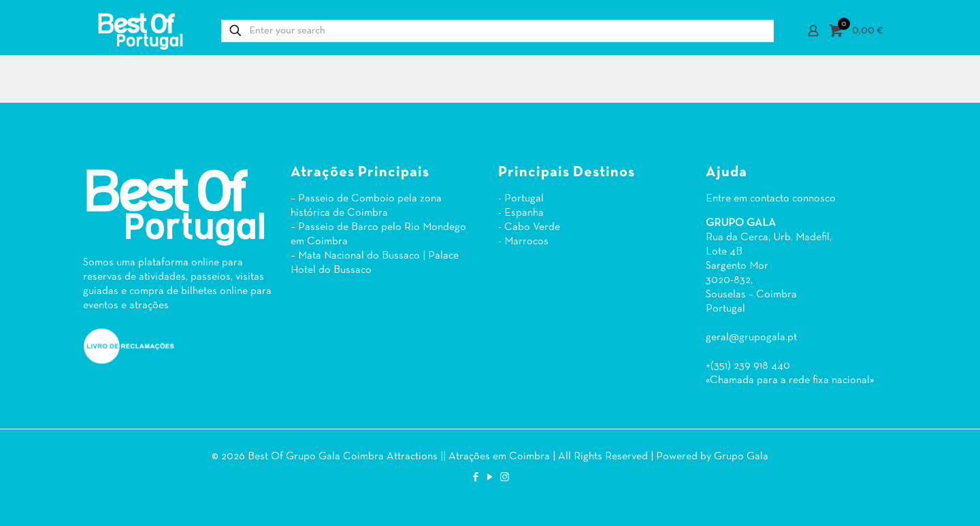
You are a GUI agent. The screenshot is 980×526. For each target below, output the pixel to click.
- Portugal (521, 199)
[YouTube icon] (490, 478)
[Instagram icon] (505, 478)
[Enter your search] (497, 31)
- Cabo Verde (529, 227)
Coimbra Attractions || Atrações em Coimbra (446, 457)
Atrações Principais (360, 172)
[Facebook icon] (476, 478)
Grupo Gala (741, 457)
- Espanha (521, 213)
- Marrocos (523, 242)
